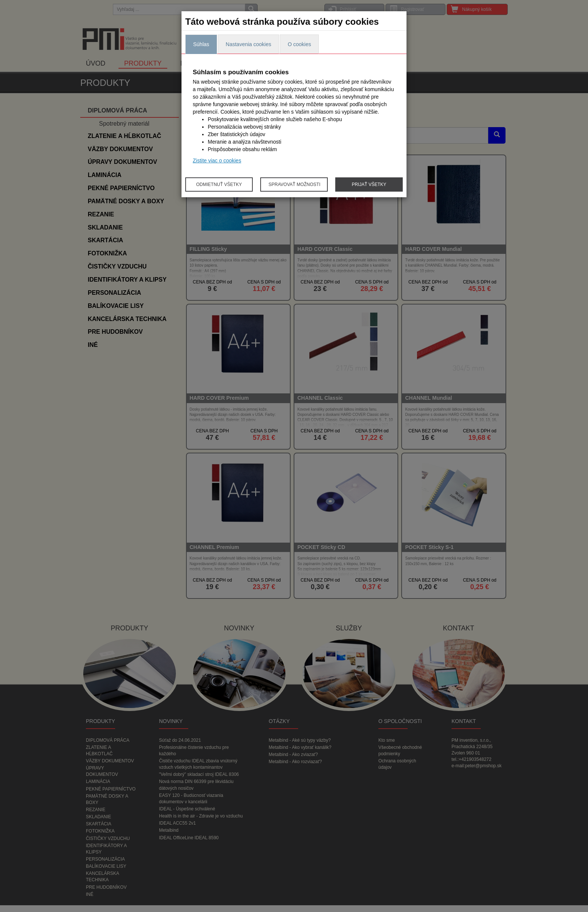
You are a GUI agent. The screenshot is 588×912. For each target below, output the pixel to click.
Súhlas (201, 44)
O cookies (299, 44)
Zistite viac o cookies (217, 160)
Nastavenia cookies (248, 44)
